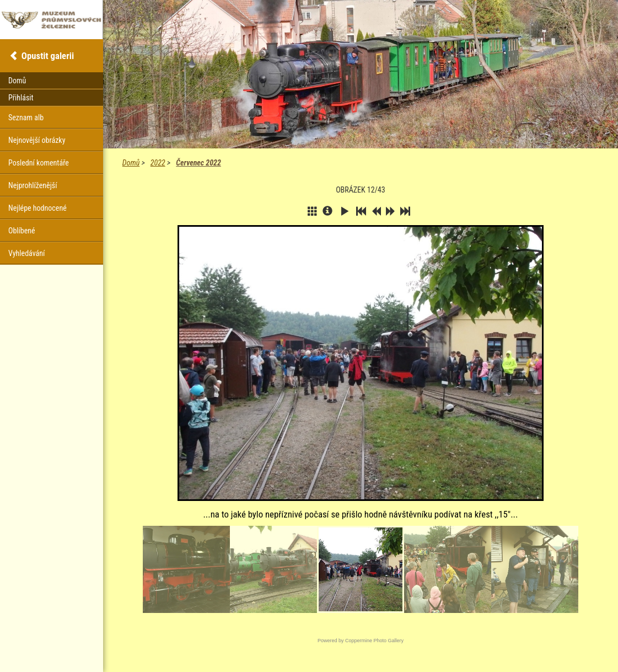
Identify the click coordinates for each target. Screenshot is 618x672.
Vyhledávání (26, 253)
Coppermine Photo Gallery (374, 641)
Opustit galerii (48, 56)
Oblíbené (22, 231)
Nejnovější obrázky (37, 140)
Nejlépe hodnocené (37, 208)
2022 (158, 163)
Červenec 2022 (198, 163)
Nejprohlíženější (33, 185)
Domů (131, 163)
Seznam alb (26, 118)
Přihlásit (21, 98)
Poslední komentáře (39, 163)
